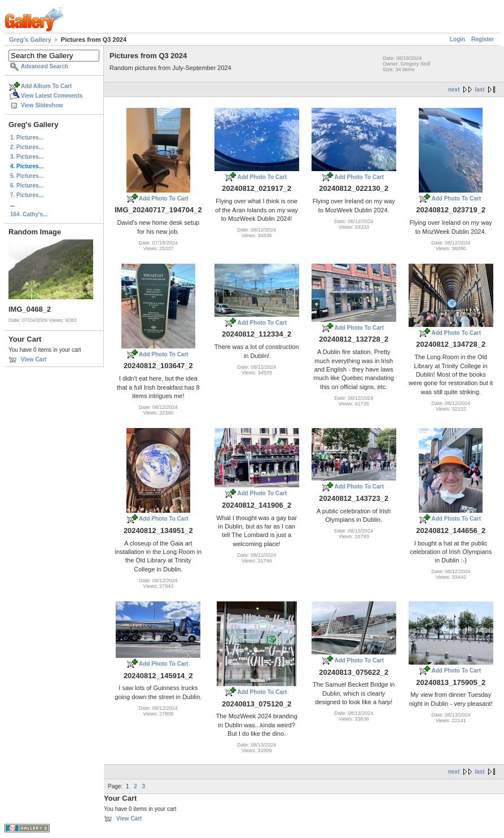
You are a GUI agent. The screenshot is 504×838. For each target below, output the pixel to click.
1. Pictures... (27, 138)
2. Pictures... (27, 147)
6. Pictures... (27, 186)
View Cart (34, 359)
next (454, 90)
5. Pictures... (27, 176)
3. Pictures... (27, 157)
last (479, 90)
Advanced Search (45, 66)
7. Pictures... (27, 195)
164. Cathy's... (29, 214)
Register (483, 39)
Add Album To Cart (46, 86)
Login (457, 39)
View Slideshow (42, 105)
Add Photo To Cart (164, 198)
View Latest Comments (52, 96)
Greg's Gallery (30, 40)
